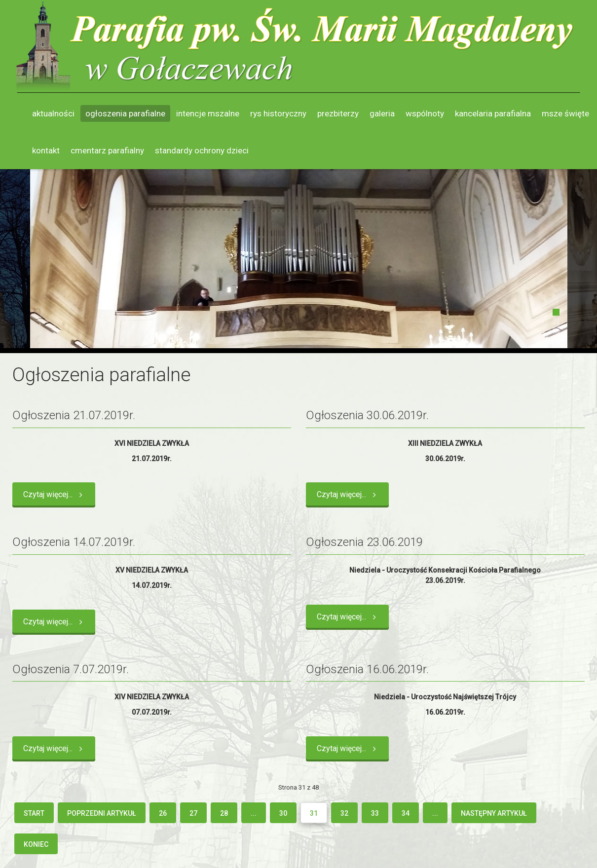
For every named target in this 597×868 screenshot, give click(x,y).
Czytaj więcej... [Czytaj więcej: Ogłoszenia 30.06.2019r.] (348, 494)
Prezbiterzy (338, 113)
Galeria (382, 113)
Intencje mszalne (208, 113)
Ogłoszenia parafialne (125, 113)
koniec (36, 844)
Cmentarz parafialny (107, 150)
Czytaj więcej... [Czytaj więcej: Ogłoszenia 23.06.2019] (348, 617)
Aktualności (53, 113)
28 (224, 813)
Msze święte (565, 113)
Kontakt (46, 150)
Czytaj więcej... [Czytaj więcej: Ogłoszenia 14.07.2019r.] (55, 622)
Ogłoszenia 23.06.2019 (364, 542)
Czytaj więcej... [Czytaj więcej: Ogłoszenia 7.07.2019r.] (55, 748)
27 (193, 813)
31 (314, 813)
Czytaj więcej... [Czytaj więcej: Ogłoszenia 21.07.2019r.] (55, 494)
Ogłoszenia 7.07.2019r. (71, 669)
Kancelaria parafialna (493, 113)
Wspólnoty (425, 113)
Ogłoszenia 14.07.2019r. (74, 542)
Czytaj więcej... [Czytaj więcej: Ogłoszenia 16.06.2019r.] (348, 748)
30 (283, 813)
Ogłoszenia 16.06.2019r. (367, 669)
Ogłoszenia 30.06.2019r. (367, 415)
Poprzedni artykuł (102, 813)
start (34, 813)
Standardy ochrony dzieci (202, 150)
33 (375, 813)
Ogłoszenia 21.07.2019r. (74, 415)
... (254, 813)
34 (406, 813)
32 (344, 813)
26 (163, 813)
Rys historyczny (278, 113)
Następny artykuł (494, 813)
